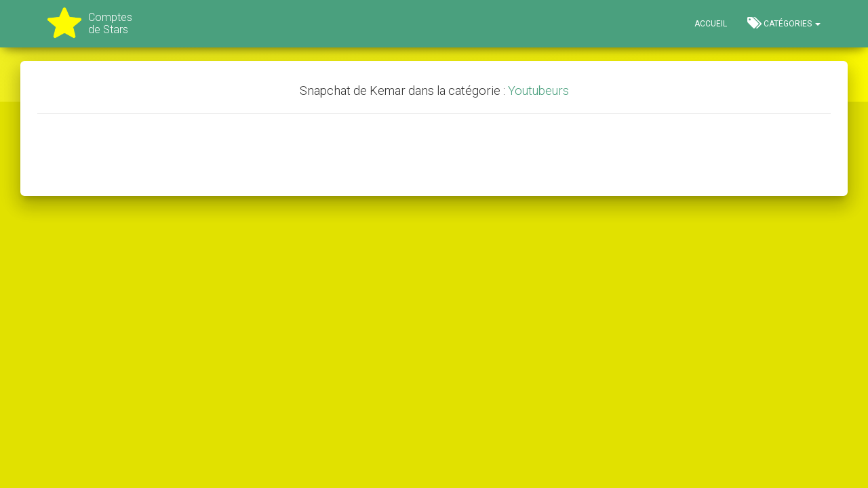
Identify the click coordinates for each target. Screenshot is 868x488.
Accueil (711, 24)
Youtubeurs (538, 90)
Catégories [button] (784, 23)
